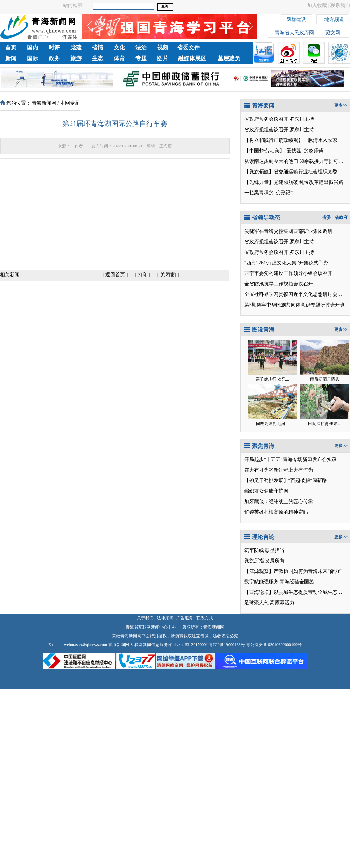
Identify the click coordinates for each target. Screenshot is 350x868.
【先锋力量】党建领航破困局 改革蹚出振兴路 (294, 182)
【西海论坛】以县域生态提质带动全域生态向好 (296, 592)
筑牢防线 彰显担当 (265, 550)
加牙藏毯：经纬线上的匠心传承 (279, 502)
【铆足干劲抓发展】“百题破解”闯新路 (286, 481)
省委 (327, 217)
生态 (98, 58)
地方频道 (334, 18)
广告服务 (185, 618)
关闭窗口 (170, 275)
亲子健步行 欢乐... (272, 379)
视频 (163, 47)
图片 (163, 58)
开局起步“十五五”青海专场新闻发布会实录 (290, 460)
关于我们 (145, 618)
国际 (33, 58)
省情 (98, 47)
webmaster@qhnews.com (86, 645)
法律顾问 (165, 618)
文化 (119, 47)
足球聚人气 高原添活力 (269, 603)
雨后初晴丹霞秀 (325, 379)
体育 (119, 58)
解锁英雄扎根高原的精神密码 (276, 512)
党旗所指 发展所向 (265, 561)
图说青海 (259, 330)
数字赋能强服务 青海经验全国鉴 (279, 582)
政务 (54, 58)
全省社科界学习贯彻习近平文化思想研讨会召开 (296, 294)
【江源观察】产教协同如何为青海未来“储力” (293, 571)
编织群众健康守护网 (266, 491)
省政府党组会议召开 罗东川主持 (279, 130)
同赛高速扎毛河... (272, 424)
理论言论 (259, 537)
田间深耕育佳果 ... (325, 424)
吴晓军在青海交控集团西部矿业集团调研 (288, 231)
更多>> (341, 105)
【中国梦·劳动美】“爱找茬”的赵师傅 (284, 151)
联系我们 (340, 5)
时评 (54, 47)
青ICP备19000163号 (227, 645)
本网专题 (70, 103)
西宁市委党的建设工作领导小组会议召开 (288, 273)
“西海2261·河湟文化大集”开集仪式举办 (286, 263)
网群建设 (296, 18)
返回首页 (115, 275)
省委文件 (189, 47)
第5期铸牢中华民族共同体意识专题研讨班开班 (295, 305)
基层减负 (229, 58)
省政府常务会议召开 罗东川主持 (279, 119)
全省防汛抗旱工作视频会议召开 (279, 284)
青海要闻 (259, 106)
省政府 (341, 217)
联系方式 (205, 618)
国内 (33, 47)
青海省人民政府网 (294, 33)
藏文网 (333, 33)
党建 (76, 47)
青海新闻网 (44, 103)
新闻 (11, 58)
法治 (141, 47)
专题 (141, 58)
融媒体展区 (192, 58)
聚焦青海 (259, 446)
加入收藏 (317, 5)
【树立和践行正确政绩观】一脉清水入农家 (291, 140)
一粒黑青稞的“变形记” (268, 193)
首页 (11, 47)
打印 (143, 275)
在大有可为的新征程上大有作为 (279, 470)
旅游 (76, 58)
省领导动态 (262, 218)
